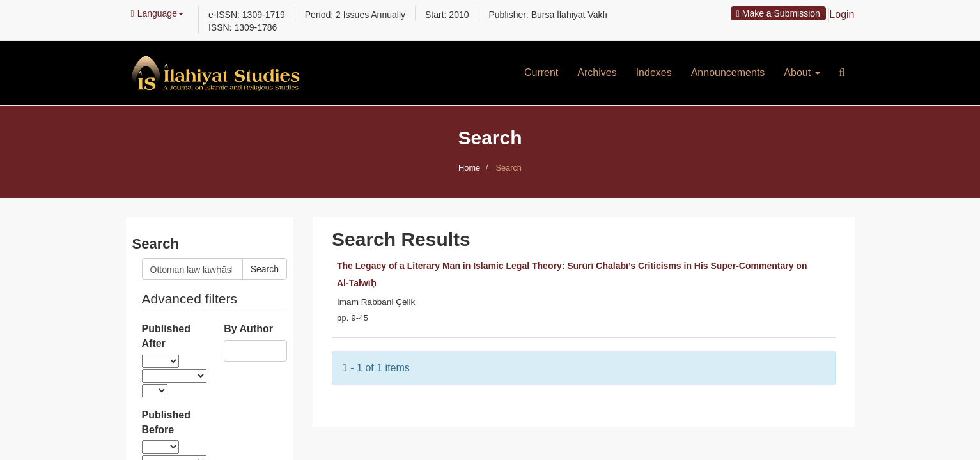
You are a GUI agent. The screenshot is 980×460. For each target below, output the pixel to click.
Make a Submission (778, 13)
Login (842, 14)
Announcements (728, 73)
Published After (166, 336)
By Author (248, 329)
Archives (597, 73)
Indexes (654, 73)
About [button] (802, 73)
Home (469, 168)
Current (541, 73)
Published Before (166, 422)
